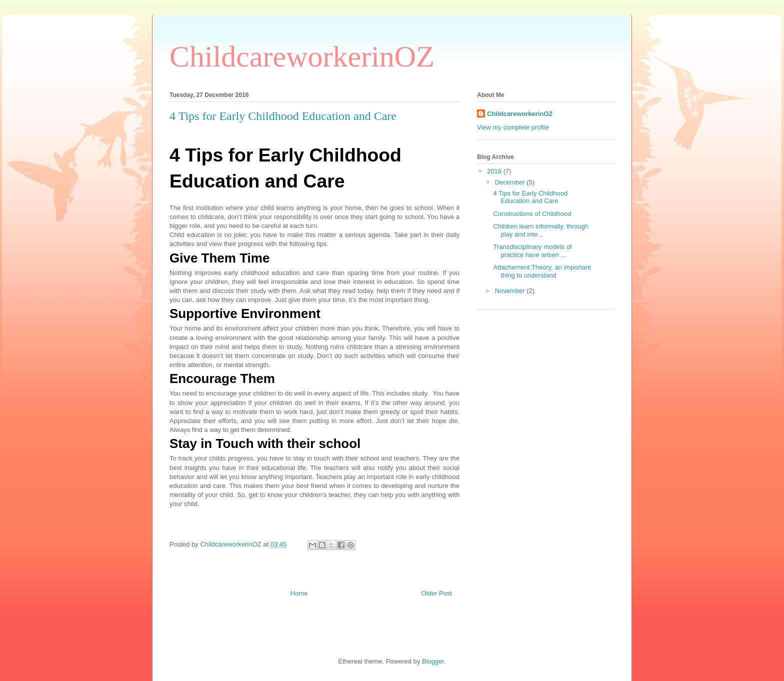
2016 (495, 171)
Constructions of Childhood (532, 214)
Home (299, 593)
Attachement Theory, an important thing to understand (542, 271)
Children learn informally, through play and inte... (541, 230)
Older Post (437, 593)
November (511, 291)
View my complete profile (513, 127)
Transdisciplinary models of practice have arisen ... (532, 251)
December (511, 182)
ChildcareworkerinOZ (302, 56)
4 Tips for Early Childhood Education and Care (530, 197)
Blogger (433, 661)
